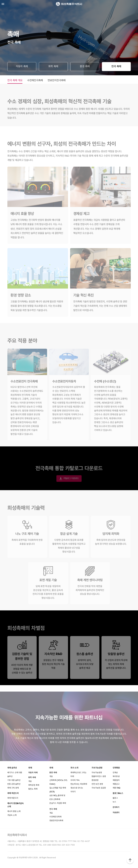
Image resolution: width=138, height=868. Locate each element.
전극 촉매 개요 (15, 81)
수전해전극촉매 (35, 81)
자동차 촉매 (22, 67)
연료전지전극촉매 (57, 81)
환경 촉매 (85, 67)
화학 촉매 (53, 67)
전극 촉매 (116, 67)
